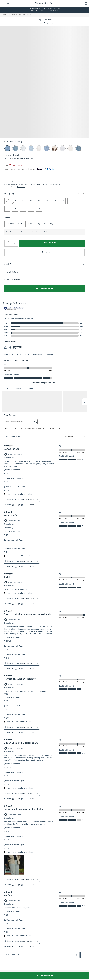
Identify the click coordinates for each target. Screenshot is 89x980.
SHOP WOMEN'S (37, 10)
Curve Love (21, 187)
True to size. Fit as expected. (37, 232)
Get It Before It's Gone (52, 243)
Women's (6, 15)
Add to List (44, 252)
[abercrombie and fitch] (44, 3)
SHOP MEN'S (53, 10)
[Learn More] (43, 169)
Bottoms (22, 15)
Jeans (29, 15)
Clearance (14, 15)
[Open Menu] (2, 3)
